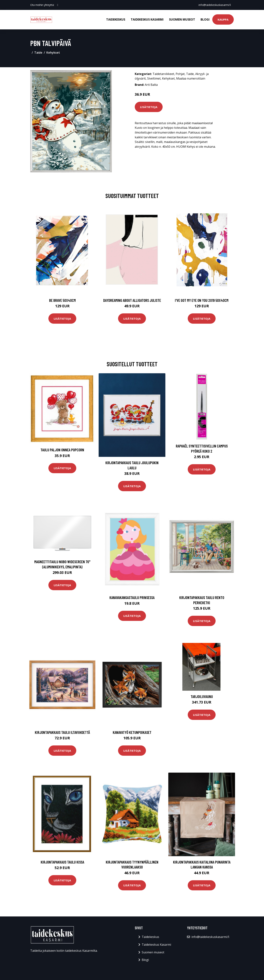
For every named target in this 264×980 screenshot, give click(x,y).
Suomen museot (182, 19)
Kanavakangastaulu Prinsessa (132, 597)
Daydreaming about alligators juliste (132, 300)
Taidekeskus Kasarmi (147, 19)
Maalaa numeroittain (191, 78)
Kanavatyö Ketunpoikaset (132, 732)
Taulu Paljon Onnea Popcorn (62, 450)
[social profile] (58, 5)
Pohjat (180, 74)
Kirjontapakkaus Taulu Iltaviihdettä (62, 732)
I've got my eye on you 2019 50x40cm (202, 300)
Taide (38, 53)
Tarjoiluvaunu (202, 696)
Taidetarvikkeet (163, 74)
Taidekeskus (116, 19)
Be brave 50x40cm (62, 300)
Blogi (205, 19)
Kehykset (53, 53)
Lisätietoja (149, 107)
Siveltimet (154, 78)
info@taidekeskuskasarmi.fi (215, 5)
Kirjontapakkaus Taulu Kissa (62, 862)
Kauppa (223, 19)
